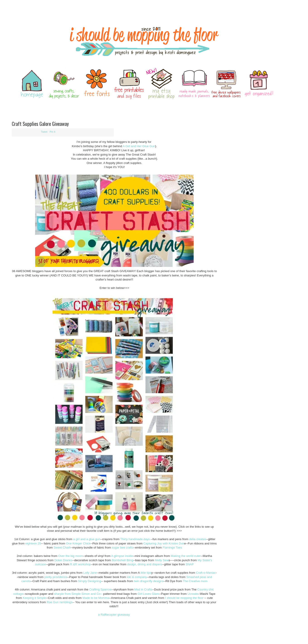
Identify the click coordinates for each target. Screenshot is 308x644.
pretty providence (56, 577)
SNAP (190, 564)
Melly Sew (162, 560)
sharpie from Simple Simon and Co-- (78, 594)
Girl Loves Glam (148, 594)
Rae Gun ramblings (60, 602)
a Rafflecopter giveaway (114, 615)
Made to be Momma (96, 598)
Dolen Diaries (63, 560)
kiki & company (137, 577)
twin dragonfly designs (149, 581)
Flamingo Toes (172, 548)
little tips (146, 573)
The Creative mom (195, 581)
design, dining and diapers (144, 564)
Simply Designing (89, 581)
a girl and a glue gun (87, 539)
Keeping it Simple (34, 598)
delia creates (198, 539)
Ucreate (192, 594)
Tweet (44, 132)
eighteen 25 (33, 543)
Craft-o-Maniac (206, 573)
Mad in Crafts (143, 589)
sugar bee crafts (122, 548)
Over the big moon (71, 556)
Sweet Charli (62, 548)
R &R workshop (80, 564)
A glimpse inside (122, 556)
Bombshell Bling (123, 560)
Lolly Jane (90, 573)
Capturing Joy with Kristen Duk (164, 543)
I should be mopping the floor (184, 598)
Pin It (52, 132)
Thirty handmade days (135, 539)
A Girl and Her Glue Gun (139, 146)
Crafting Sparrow (100, 589)
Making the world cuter (186, 556)
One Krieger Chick (78, 543)
